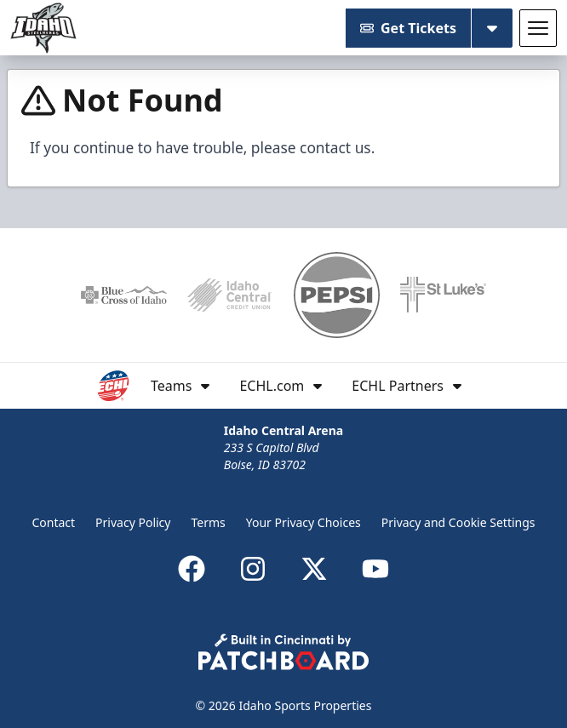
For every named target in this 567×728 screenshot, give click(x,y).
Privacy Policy (133, 522)
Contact (53, 522)
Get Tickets (408, 28)
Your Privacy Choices (304, 522)
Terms (208, 522)
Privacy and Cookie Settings (458, 522)
